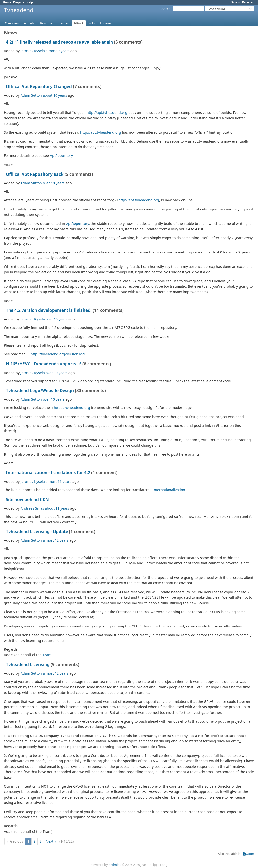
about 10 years (55, 95)
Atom (250, 854)
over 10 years (54, 183)
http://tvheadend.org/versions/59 (58, 354)
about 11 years (57, 508)
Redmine (115, 865)
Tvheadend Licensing (28, 665)
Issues (64, 23)
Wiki (92, 23)
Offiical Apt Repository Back (35, 174)
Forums (106, 23)
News (79, 23)
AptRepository (61, 156)
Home (7, 2)
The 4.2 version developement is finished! (49, 310)
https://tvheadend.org (72, 408)
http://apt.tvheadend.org (107, 113)
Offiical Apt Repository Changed (39, 86)
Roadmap (47, 23)
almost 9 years (58, 51)
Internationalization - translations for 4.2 (48, 473)
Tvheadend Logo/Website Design (40, 390)
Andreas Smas (32, 508)
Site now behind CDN (27, 500)
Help (30, 2)
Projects (19, 2)
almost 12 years (56, 540)
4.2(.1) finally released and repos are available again (59, 42)
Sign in (236, 2)
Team (47, 655)
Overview (12, 23)
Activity (29, 23)
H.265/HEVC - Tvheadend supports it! (44, 364)
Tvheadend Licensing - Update (37, 532)
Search (165, 9)
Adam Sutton (31, 95)
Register (248, 2)
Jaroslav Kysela (33, 51)
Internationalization (169, 490)
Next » (51, 841)
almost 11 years (59, 481)
